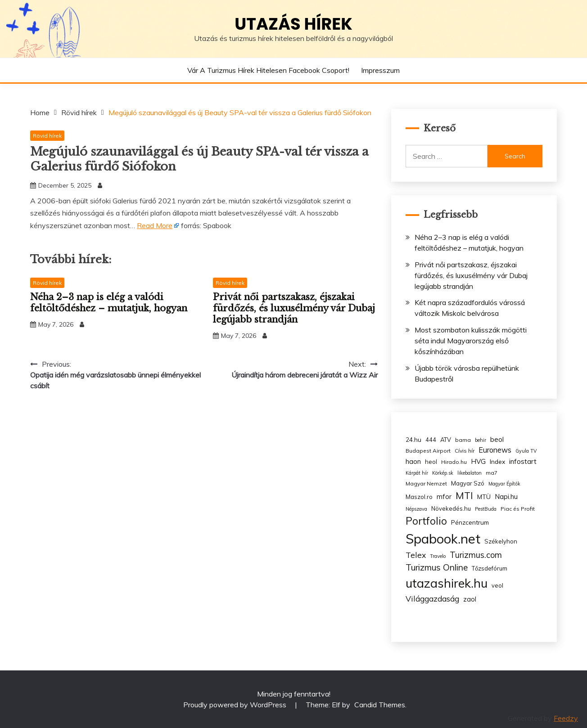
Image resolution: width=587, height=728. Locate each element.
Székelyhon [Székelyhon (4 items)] (501, 541)
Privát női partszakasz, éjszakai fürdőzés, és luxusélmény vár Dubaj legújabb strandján (294, 308)
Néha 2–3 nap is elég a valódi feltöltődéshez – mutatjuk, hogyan (109, 303)
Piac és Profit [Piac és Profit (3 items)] (518, 509)
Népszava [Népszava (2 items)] (416, 509)
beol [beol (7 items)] (497, 439)
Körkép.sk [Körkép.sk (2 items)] (443, 473)
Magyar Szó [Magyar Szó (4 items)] (468, 483)
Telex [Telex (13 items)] (416, 555)
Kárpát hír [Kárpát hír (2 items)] (417, 473)
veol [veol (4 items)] (497, 585)
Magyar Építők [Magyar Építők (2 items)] (504, 484)
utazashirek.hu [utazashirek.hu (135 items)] (447, 583)
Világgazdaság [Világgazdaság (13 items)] (432, 598)
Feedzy (566, 718)
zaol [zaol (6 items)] (470, 599)
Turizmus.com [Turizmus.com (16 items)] (476, 555)
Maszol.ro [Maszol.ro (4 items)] (419, 497)
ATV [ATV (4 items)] (446, 440)
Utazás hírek (293, 24)
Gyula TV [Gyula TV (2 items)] (526, 451)
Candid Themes (380, 705)
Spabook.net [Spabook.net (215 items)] (443, 539)
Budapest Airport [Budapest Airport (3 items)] (428, 451)
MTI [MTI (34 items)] (464, 495)
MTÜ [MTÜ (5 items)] (484, 497)
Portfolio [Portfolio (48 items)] (426, 521)
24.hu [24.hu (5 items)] (413, 439)
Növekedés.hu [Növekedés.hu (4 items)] (451, 508)
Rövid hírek (47, 136)
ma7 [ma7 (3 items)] (492, 473)
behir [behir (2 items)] (481, 440)
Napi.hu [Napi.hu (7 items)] (506, 497)
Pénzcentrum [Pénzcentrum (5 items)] (470, 522)
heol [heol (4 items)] (431, 462)
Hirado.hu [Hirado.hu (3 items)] (454, 462)
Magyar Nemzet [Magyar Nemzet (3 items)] (426, 483)
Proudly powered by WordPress (236, 705)
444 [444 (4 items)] (431, 440)
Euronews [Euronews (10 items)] (495, 450)
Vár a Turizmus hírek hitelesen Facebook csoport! (268, 70)
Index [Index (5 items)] (497, 461)
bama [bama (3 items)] (463, 440)
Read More (155, 225)
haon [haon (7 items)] (413, 461)
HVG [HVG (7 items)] (478, 461)
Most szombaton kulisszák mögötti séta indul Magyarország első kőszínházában (471, 341)
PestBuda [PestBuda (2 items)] (486, 509)
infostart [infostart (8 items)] (523, 461)
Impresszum (380, 70)
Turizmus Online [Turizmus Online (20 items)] (437, 567)
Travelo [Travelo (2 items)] (438, 556)
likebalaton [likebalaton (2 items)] (470, 473)
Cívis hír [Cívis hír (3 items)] (465, 451)
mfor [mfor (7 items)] (444, 497)
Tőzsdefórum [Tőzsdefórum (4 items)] (490, 568)
